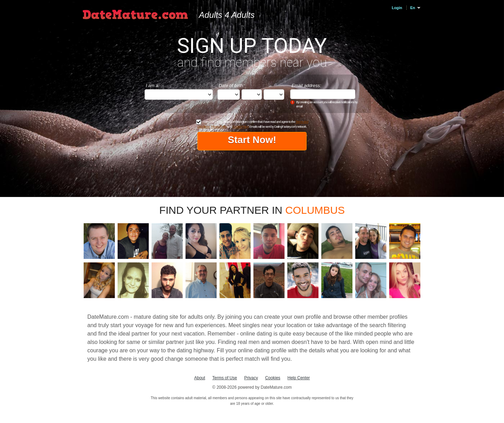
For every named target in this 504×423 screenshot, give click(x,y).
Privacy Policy (219, 126)
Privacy (251, 378)
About (200, 378)
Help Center (299, 378)
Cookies (272, 378)
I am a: (153, 86)
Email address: (306, 86)
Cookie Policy (240, 126)
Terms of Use (225, 378)
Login (397, 8)
